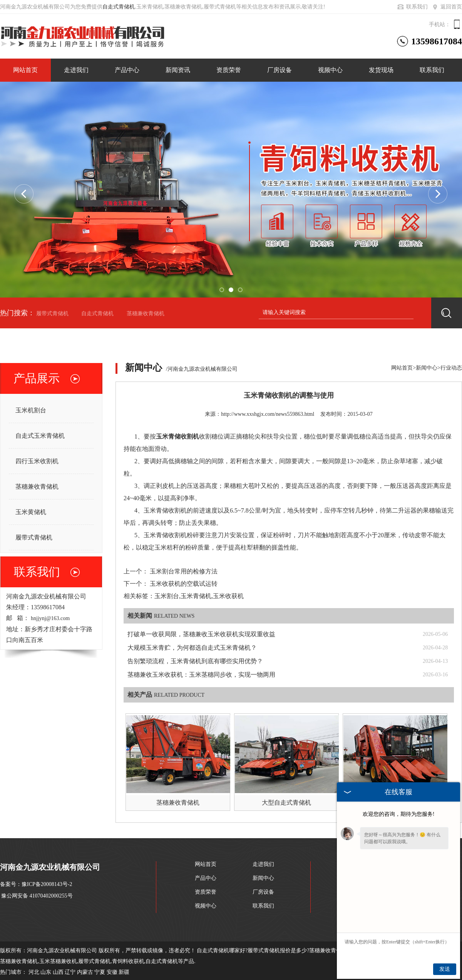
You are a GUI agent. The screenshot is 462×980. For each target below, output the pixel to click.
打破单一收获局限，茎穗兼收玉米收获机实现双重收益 (201, 634)
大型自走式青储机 (286, 803)
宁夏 (100, 972)
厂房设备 (280, 70)
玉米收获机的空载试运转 (184, 584)
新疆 (124, 972)
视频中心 (330, 70)
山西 (58, 972)
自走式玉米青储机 (40, 436)
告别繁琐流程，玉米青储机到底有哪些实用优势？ (195, 661)
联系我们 (412, 7)
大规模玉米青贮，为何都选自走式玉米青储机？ (192, 648)
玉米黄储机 (31, 512)
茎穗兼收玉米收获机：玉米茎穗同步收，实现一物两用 (201, 675)
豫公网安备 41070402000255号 (37, 896)
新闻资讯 (178, 70)
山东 (46, 972)
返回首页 (446, 7)
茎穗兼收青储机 (146, 313)
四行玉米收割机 (37, 461)
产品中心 (127, 70)
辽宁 (70, 972)
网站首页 (25, 70)
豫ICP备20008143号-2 (47, 884)
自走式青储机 (119, 7)
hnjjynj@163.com (50, 618)
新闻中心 (427, 368)
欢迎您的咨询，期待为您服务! (399, 814)
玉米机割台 (31, 410)
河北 (34, 972)
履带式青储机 (52, 313)
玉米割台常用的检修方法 (184, 571)
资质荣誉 (229, 70)
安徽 (112, 972)
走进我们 (76, 70)
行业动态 (451, 368)
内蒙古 (85, 972)
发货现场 (381, 70)
